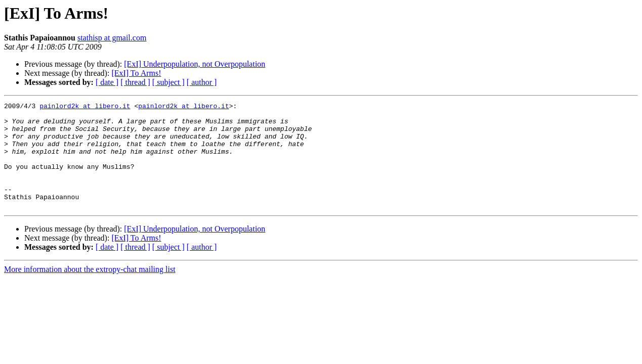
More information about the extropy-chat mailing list (90, 290)
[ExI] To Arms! (136, 73)
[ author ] (202, 82)
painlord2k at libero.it (85, 107)
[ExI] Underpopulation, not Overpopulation (195, 64)
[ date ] (107, 82)
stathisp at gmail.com (112, 38)
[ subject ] (168, 82)
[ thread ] (135, 82)
